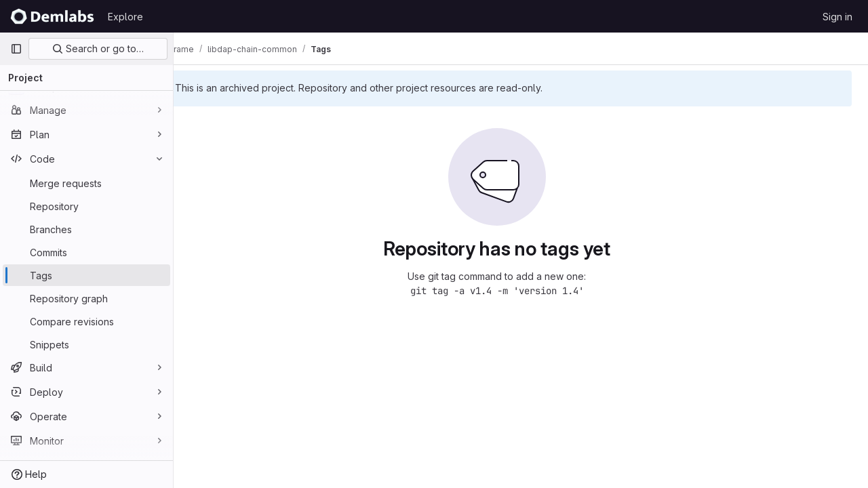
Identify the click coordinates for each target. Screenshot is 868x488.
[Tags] (86, 275)
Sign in (837, 17)
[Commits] (86, 252)
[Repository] (86, 206)
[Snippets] (86, 344)
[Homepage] (52, 16)
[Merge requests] (86, 183)
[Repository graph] (86, 298)
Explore (125, 17)
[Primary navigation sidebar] (16, 49)
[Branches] (86, 229)
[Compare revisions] (86, 321)
